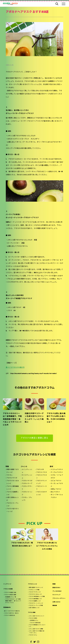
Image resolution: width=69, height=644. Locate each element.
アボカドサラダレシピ (35, 592)
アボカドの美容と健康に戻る (34, 438)
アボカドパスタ (42, 472)
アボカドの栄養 (8, 589)
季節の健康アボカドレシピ (13, 471)
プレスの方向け (57, 591)
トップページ (7, 584)
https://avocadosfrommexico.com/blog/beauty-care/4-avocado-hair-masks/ (34, 374)
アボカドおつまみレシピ (13, 482)
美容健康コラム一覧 (11, 597)
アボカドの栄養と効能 (10, 593)
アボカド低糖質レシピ (13, 493)
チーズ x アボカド (57, 472)
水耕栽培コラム (34, 621)
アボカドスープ (27, 484)
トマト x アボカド (57, 470)
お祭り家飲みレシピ (13, 499)
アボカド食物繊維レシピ (13, 488)
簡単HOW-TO (7, 608)
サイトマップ (56, 595)
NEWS (54, 584)
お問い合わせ (56, 602)
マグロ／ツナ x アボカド (57, 477)
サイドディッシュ (27, 477)
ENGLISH (55, 606)
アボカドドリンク (27, 493)
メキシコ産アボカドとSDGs (36, 629)
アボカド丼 (40, 470)
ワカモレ (10, 475)
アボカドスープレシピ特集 (36, 606)
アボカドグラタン (42, 477)
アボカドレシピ (33, 584)
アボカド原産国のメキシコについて (37, 626)
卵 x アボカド (55, 492)
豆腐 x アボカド (56, 489)
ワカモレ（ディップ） (27, 499)
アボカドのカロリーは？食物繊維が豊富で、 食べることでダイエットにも (13, 601)
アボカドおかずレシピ (42, 493)
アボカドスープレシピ (13, 505)
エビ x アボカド (56, 481)
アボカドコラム (33, 635)
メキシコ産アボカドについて (36, 616)
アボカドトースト (42, 488)
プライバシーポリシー (59, 598)
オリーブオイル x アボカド (57, 496)
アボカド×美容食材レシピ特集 (37, 597)
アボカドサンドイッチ (42, 482)
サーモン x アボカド (57, 485)
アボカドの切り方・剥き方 (11, 613)
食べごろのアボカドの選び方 (12, 611)
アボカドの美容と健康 (10, 595)
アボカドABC (32, 613)
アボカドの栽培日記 (35, 623)
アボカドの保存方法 (10, 615)
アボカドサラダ (12, 478)
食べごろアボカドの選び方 (15, 367)
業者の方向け (56, 588)
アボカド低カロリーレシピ (13, 510)
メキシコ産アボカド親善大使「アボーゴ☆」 (36, 632)
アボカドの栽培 (33, 618)
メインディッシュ (27, 471)
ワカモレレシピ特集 (34, 590)
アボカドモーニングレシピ (36, 603)
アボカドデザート (27, 488)
